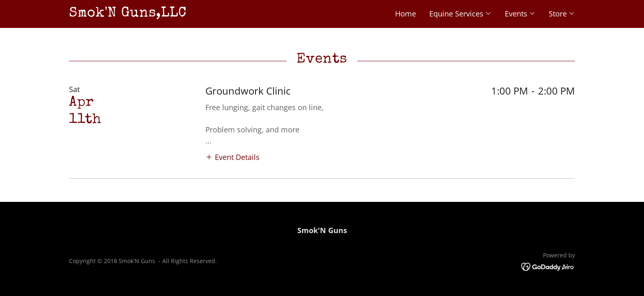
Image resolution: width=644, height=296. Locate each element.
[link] (195, 14)
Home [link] (406, 14)
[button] (460, 14)
